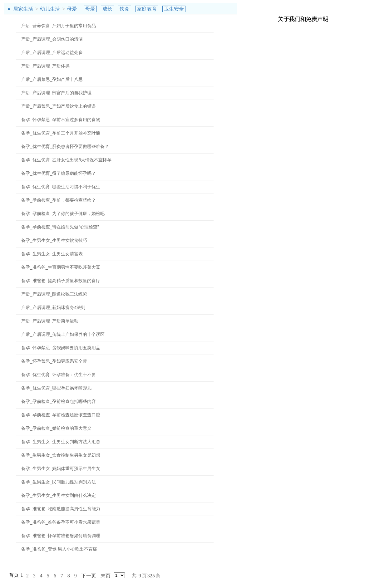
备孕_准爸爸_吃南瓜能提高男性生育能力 (61, 509)
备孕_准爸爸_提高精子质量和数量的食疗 (61, 281)
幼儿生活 (50, 9)
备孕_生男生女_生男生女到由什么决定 (59, 495)
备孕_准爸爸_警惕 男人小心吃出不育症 (59, 549)
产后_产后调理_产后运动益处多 (52, 52)
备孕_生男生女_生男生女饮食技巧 (54, 240)
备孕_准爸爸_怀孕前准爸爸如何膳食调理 (61, 536)
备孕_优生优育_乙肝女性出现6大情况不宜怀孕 (66, 160)
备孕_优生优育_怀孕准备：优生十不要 (59, 375)
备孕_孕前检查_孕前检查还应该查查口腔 (61, 415)
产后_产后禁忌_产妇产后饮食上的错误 (59, 106)
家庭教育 (147, 9)
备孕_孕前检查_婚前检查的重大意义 (57, 428)
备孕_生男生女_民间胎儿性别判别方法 (59, 482)
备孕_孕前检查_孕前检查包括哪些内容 (59, 401)
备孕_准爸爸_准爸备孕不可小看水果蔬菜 (61, 522)
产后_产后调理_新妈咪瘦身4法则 (53, 307)
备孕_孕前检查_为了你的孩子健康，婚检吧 (63, 213)
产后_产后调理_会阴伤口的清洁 (52, 39)
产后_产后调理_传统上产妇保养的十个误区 (63, 334)
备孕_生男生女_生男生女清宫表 (52, 254)
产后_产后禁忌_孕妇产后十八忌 (52, 79)
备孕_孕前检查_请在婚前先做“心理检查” (60, 227)
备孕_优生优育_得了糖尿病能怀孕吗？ (59, 173)
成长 (107, 9)
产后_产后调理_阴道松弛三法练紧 (54, 294)
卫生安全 (174, 9)
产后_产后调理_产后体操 (46, 66)
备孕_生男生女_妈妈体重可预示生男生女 (61, 468)
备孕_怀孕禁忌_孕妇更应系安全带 (54, 361)
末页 (106, 576)
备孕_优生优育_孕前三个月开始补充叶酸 (61, 133)
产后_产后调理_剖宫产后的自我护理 (57, 93)
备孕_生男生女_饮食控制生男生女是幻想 (61, 455)
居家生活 (23, 9)
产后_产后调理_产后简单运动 (50, 321)
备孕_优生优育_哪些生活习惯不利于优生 (61, 187)
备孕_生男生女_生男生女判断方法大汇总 (61, 442)
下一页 (89, 576)
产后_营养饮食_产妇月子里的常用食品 (59, 26)
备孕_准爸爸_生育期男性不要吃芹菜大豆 (61, 267)
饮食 (125, 9)
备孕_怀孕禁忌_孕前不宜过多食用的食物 (61, 120)
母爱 (72, 9)
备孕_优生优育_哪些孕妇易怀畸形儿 (57, 388)
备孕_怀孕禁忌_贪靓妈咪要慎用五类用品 (61, 348)
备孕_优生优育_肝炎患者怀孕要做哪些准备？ (65, 146)
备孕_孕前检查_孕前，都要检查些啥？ (59, 200)
